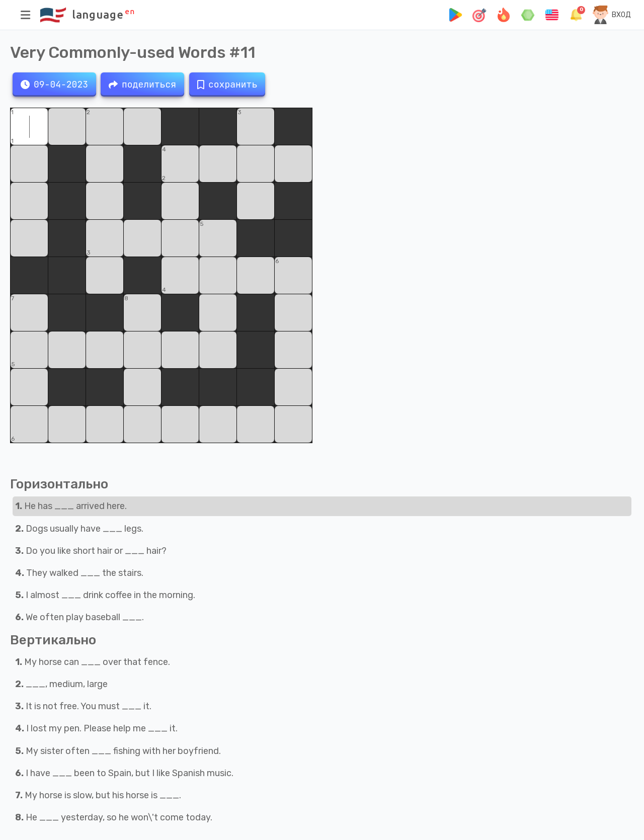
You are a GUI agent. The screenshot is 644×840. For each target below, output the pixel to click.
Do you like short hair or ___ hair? (91, 551)
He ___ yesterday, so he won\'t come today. (114, 817)
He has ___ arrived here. (71, 506)
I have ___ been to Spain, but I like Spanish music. (124, 773)
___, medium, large (61, 684)
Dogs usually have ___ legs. (79, 529)
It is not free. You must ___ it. (83, 706)
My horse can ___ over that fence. (93, 662)
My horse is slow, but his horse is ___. (98, 795)
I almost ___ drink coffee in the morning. (105, 595)
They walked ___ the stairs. (79, 573)
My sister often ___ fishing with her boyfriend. (118, 751)
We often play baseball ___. (79, 617)
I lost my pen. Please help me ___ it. (96, 728)
